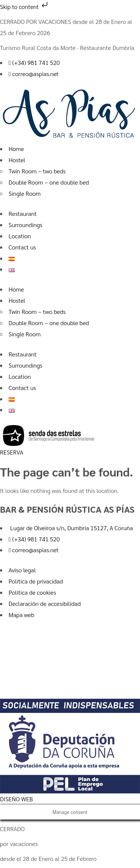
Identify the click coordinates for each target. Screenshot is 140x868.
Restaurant (23, 213)
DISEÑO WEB (16, 799)
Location (20, 236)
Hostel (17, 160)
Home (16, 149)
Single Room (25, 193)
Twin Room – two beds (37, 171)
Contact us (22, 247)
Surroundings (25, 225)
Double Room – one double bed (49, 182)
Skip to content (25, 7)
